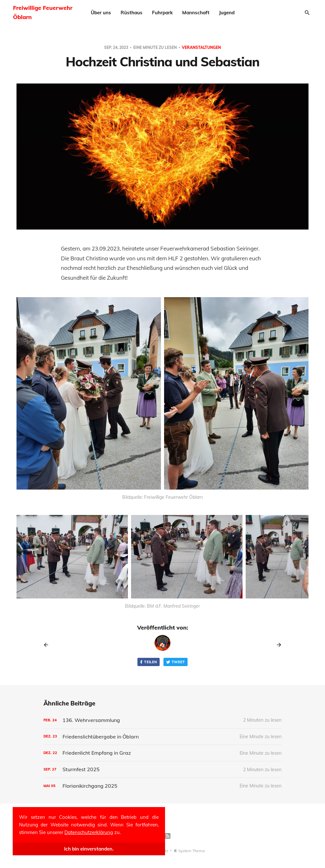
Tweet (176, 662)
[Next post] (277, 645)
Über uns (101, 13)
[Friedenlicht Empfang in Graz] (162, 753)
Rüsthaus (132, 13)
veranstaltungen (201, 47)
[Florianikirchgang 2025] (162, 786)
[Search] (307, 13)
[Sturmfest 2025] (162, 769)
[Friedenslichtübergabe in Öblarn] (162, 737)
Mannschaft (196, 13)
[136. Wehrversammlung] (162, 720)
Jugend (227, 13)
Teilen (148, 662)
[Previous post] (48, 645)
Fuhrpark (162, 13)
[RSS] (168, 836)
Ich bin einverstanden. (89, 849)
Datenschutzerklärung (89, 832)
